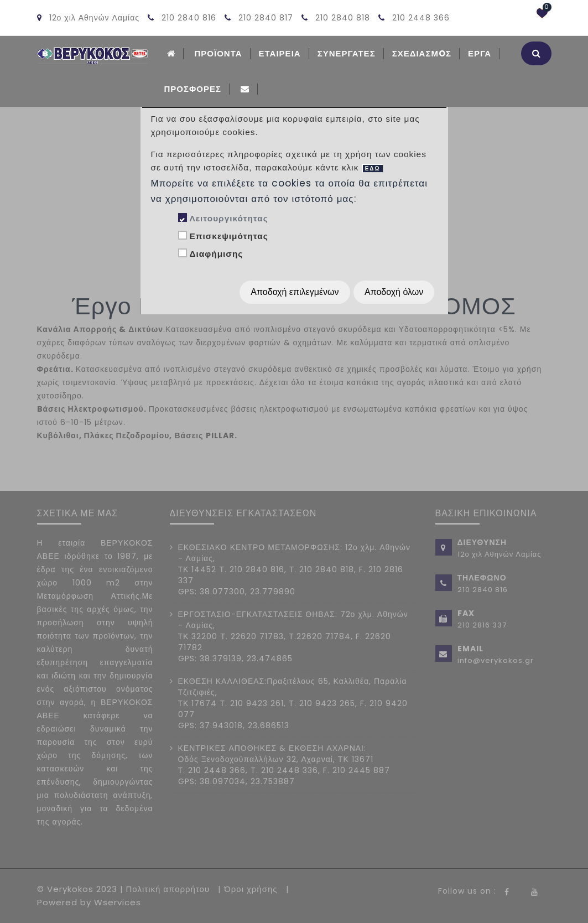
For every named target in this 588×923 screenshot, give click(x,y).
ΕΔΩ (373, 168)
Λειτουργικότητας (228, 218)
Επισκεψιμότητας (228, 236)
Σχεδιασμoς (422, 53)
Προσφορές (193, 89)
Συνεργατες (347, 53)
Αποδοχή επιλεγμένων (295, 292)
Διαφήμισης (216, 254)
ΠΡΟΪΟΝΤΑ (218, 53)
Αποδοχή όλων (394, 292)
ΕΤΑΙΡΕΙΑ (280, 53)
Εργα (480, 53)
